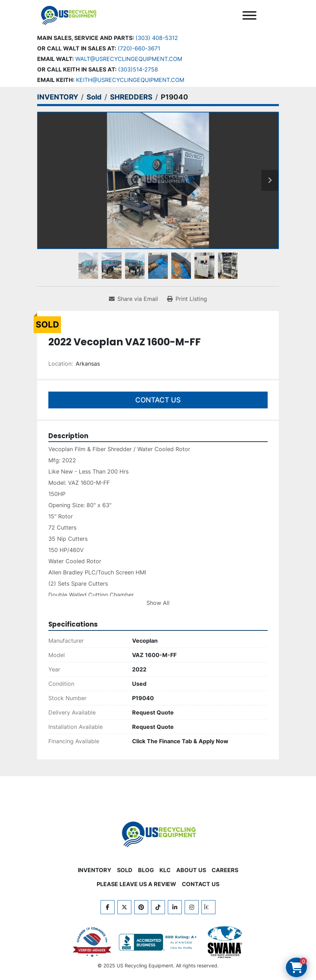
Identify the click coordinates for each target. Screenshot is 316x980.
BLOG (146, 870)
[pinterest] (141, 907)
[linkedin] (175, 907)
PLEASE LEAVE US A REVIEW (136, 884)
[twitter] (124, 907)
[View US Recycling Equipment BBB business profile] (159, 942)
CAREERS (225, 870)
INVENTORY (95, 870)
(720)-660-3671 (139, 48)
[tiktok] (158, 907)
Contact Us (158, 400)
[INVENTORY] (58, 97)
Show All (158, 603)
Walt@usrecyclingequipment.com (129, 59)
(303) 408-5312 (157, 38)
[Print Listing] (187, 299)
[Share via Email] (133, 299)
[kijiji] (208, 907)
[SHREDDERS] (131, 97)
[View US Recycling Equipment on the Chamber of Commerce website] (92, 942)
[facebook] (108, 907)
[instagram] (192, 907)
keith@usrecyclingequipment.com (130, 80)
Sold (125, 870)
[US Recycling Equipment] (158, 834)
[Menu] (249, 15)
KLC (165, 870)
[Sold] (94, 97)
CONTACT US (201, 884)
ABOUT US (191, 870)
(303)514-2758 (138, 69)
